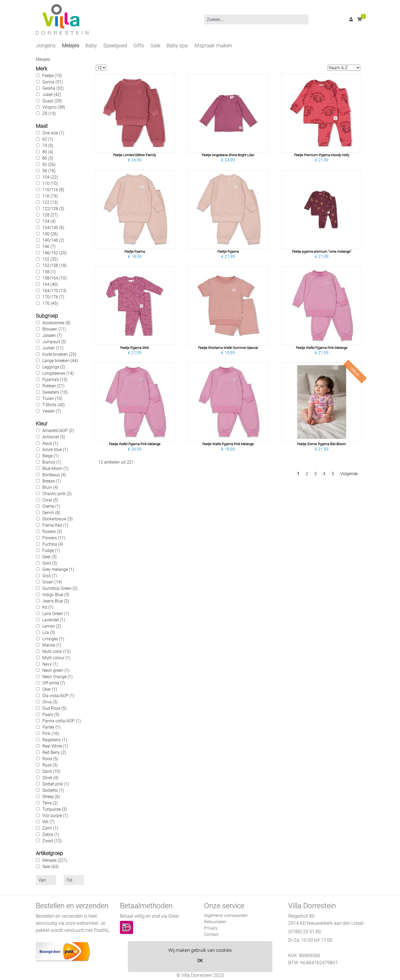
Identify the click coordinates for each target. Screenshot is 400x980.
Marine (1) (52, 645)
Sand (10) (51, 771)
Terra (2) (50, 803)
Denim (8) (51, 513)
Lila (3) (49, 633)
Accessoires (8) (56, 323)
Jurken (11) (53, 348)
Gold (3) (50, 563)
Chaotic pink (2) (57, 494)
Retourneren (215, 922)
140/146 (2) (53, 240)
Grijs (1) (50, 576)
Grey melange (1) (58, 569)
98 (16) (49, 171)
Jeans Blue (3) (56, 601)
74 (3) (48, 146)
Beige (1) (50, 456)
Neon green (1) (56, 670)
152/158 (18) (54, 265)
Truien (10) (52, 398)
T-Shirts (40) (54, 405)
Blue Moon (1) (55, 468)
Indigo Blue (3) (56, 595)
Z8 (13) (49, 113)
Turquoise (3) (55, 809)
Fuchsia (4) (53, 544)
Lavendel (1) (54, 620)
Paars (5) (51, 715)
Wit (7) (48, 822)
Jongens (46, 45)
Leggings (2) (54, 367)
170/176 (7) (53, 297)
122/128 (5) (53, 209)
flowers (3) (52, 532)
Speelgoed (115, 45)
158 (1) (49, 272)
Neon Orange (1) (57, 677)
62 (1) (48, 139)
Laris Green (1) (56, 614)
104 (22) (50, 177)
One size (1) (53, 133)
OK (200, 961)
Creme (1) (51, 506)
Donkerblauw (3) (57, 519)
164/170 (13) (54, 291)
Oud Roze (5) (54, 708)
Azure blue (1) (55, 450)
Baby (91, 45)
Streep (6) (51, 797)
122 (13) (50, 202)
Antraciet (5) (54, 437)
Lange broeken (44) (60, 361)
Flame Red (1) (55, 525)
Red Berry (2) (54, 752)
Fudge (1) (51, 550)
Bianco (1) (52, 462)
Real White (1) (55, 746)
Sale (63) (50, 867)
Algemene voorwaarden (226, 915)
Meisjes (70, 45)
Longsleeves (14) (58, 373)
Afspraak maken (213, 45)
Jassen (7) (52, 335)
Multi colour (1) (56, 658)
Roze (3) (50, 765)
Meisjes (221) (55, 860)
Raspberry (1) (55, 740)
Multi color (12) (56, 651)
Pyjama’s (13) (55, 380)
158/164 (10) (54, 278)
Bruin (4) (50, 487)
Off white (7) (54, 683)
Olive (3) (50, 702)
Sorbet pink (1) (56, 784)
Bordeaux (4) (54, 475)
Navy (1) (50, 664)
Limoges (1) (53, 639)
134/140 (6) (53, 228)
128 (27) (50, 215)
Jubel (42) (52, 95)
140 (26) (50, 234)
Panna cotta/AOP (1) (62, 721)
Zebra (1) (51, 834)
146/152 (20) (54, 253)
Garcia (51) (53, 82)
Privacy (211, 928)
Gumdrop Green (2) (60, 588)
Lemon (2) (52, 626)
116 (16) (50, 196)
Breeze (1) (52, 481)
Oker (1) (50, 689)
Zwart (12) (52, 841)
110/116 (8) (53, 190)
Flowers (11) (54, 538)
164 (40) (50, 284)
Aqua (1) (50, 443)
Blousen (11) (54, 329)
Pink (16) (51, 733)
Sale (155, 45)
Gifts (139, 45)
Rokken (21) (53, 386)
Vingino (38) (54, 107)
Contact (211, 934)
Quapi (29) (52, 101)
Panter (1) (51, 727)
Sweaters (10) (55, 392)
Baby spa (177, 45)
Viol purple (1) (55, 816)
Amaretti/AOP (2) (58, 431)
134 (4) (49, 221)
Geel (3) (49, 557)
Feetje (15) (52, 76)
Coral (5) (50, 500)
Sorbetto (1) (53, 790)
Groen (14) (52, 582)
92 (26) (49, 164)
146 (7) (49, 247)
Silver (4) (50, 778)
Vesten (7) (52, 411)
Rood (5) (50, 759)
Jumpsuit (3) (54, 342)
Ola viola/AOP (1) (58, 696)
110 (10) (50, 183)
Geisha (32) (53, 88)
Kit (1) (48, 607)
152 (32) (50, 259)
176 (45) (50, 303)
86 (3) (48, 158)
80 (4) (48, 152)
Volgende (349, 474)
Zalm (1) (50, 828)
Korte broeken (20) (59, 354)
